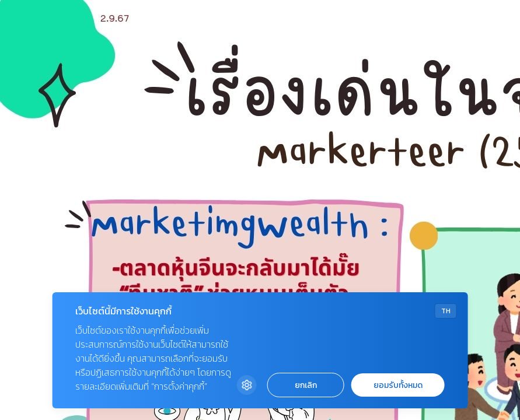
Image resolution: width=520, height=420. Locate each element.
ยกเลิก (306, 385)
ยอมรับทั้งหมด (398, 385)
